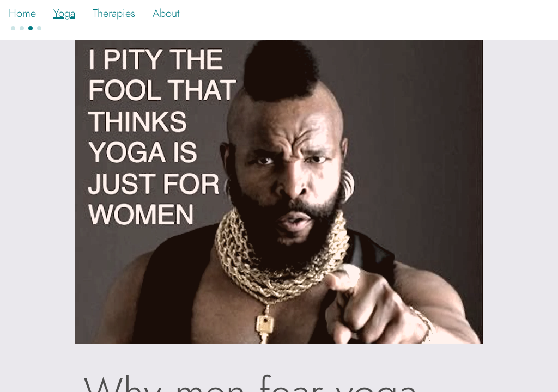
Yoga (64, 13)
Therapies (114, 13)
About (166, 13)
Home (22, 13)
